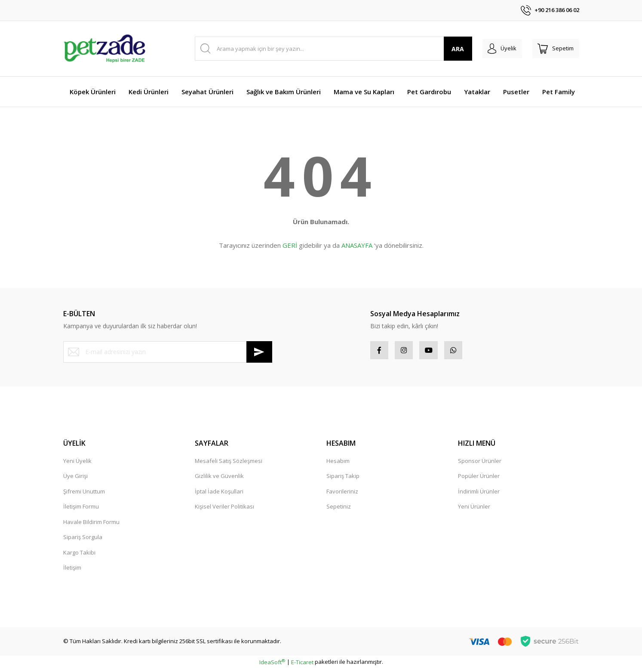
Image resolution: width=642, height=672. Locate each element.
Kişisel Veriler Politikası (224, 510)
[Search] (327, 49)
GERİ (290, 245)
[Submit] (259, 352)
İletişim (72, 571)
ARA (445, 49)
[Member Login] (493, 49)
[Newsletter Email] (168, 352)
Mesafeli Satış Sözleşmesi (229, 464)
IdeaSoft (272, 665)
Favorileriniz (342, 495)
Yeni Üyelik (77, 464)
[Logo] (104, 49)
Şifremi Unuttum (84, 495)
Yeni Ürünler (474, 510)
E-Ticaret (302, 665)
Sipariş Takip (343, 479)
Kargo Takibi (79, 556)
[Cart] (553, 49)
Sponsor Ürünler (480, 464)
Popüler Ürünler (479, 479)
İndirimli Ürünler (479, 495)
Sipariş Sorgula (83, 540)
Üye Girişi (75, 479)
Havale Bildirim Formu (91, 525)
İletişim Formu (81, 510)
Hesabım (338, 464)
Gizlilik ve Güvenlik (219, 479)
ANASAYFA (357, 245)
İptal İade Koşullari (219, 495)
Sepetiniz (339, 510)
